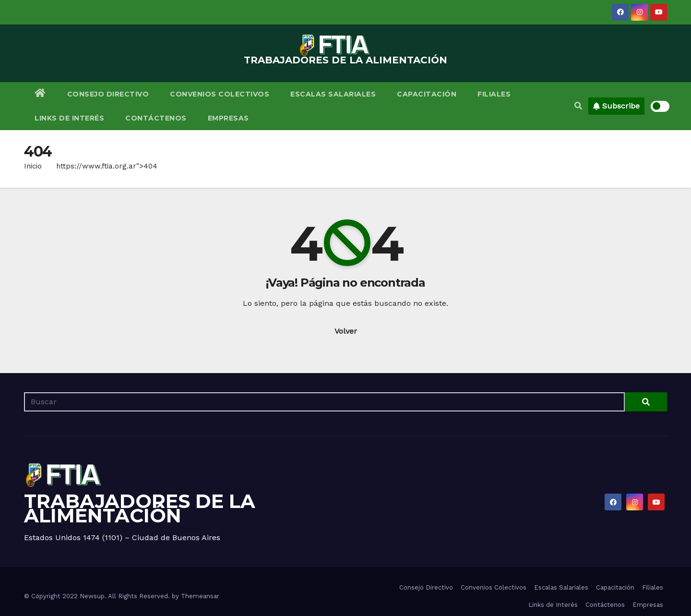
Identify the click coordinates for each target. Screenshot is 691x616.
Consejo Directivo (108, 94)
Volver (346, 331)
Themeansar (200, 596)
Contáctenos (156, 118)
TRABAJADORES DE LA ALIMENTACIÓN (345, 60)
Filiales (494, 94)
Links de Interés (69, 118)
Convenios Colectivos (220, 94)
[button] (578, 106)
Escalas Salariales (333, 94)
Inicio (33, 166)
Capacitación (427, 94)
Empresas (228, 118)
